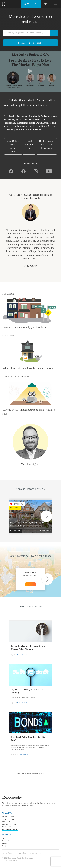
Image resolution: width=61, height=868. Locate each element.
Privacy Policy (21, 853)
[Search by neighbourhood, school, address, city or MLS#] (30, 33)
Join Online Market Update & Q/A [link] (13, 146)
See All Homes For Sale (30, 43)
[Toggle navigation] (55, 4)
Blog (4, 846)
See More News (30, 163)
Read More (30, 266)
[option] (33, 516)
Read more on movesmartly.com (30, 773)
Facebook (6, 841)
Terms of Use (7, 853)
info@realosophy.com (10, 829)
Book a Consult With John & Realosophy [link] (47, 145)
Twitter (5, 838)
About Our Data (36, 853)
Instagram (6, 843)
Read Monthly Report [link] (29, 145)
